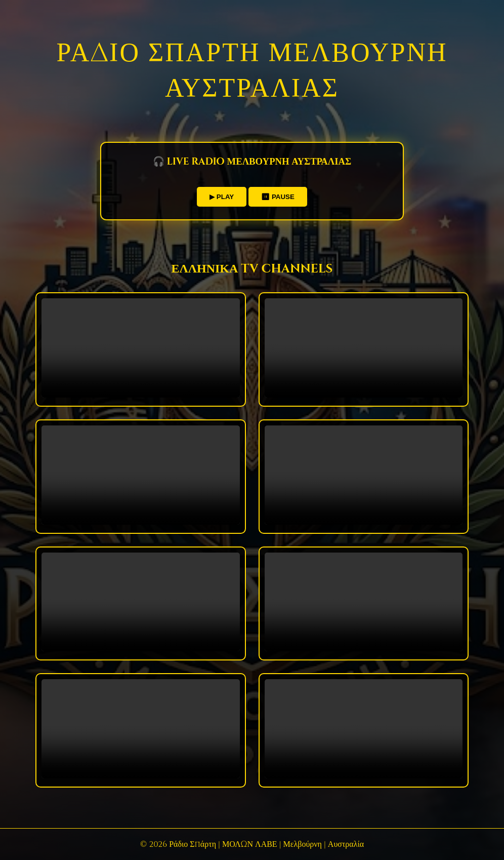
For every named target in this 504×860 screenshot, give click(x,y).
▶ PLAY (222, 197)
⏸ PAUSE (278, 197)
